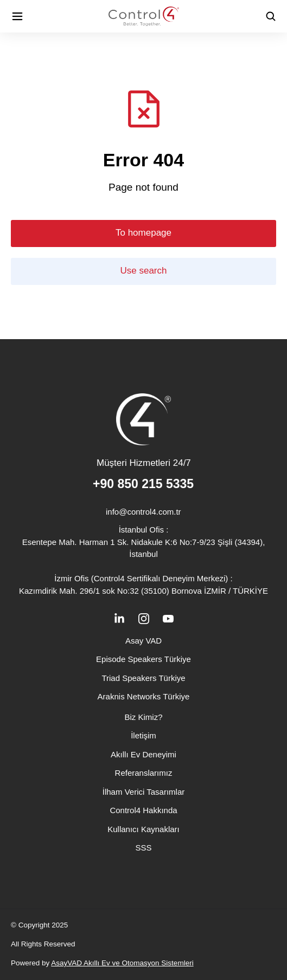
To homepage (143, 233)
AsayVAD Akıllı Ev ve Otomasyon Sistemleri (122, 963)
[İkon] (17, 16)
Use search (144, 271)
